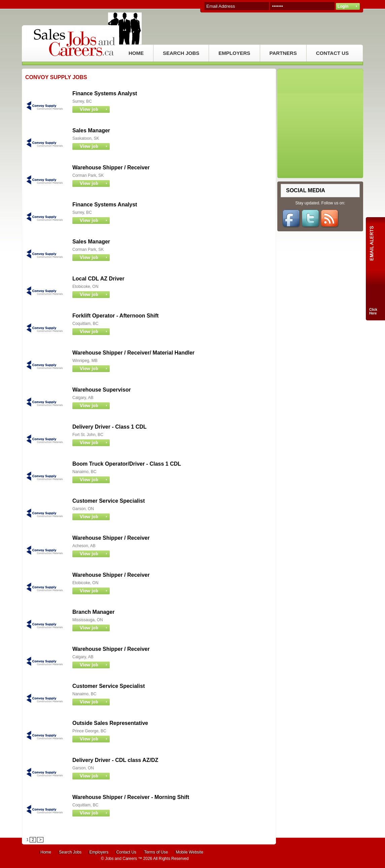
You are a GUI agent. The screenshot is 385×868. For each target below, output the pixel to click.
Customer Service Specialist (109, 501)
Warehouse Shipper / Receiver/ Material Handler (133, 353)
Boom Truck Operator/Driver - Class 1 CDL (127, 464)
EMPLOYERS (234, 53)
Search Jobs (70, 852)
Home (46, 852)
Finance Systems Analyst (105, 93)
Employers (99, 852)
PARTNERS (283, 53)
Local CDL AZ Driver (98, 279)
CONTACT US (332, 53)
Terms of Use (156, 852)
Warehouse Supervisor (102, 390)
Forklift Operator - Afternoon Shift (115, 316)
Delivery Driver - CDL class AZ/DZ (115, 760)
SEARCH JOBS (181, 53)
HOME (136, 53)
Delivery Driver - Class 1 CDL (110, 427)
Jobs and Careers (121, 859)
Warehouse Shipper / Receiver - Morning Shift (131, 797)
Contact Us (126, 852)
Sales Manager (91, 130)
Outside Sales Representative (110, 723)
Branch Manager (93, 612)
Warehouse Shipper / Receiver (111, 168)
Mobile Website (189, 852)
